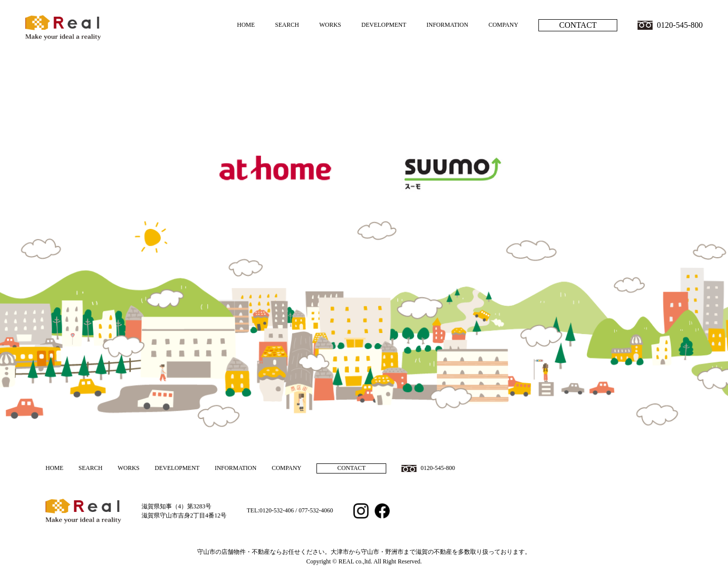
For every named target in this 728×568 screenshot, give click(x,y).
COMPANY (503, 25)
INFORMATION (447, 25)
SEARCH (287, 25)
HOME (246, 25)
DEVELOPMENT (384, 25)
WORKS (330, 25)
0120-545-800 (680, 25)
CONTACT (578, 25)
